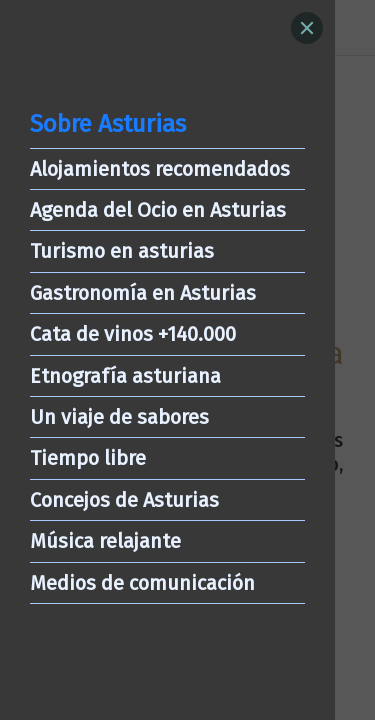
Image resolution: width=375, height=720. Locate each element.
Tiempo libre (88, 458)
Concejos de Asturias (124, 500)
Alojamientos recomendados (160, 169)
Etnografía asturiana (125, 376)
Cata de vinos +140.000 (133, 334)
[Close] (307, 28)
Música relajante (105, 541)
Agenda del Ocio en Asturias (158, 210)
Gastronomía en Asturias (143, 293)
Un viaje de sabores (119, 417)
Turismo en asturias (122, 251)
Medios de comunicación (142, 583)
